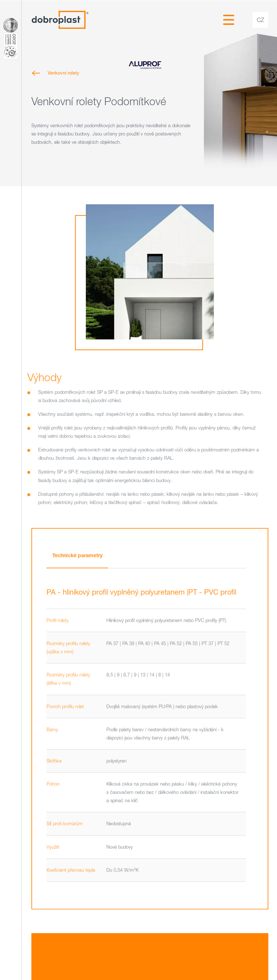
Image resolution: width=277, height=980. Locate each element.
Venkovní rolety (63, 73)
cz (260, 20)
